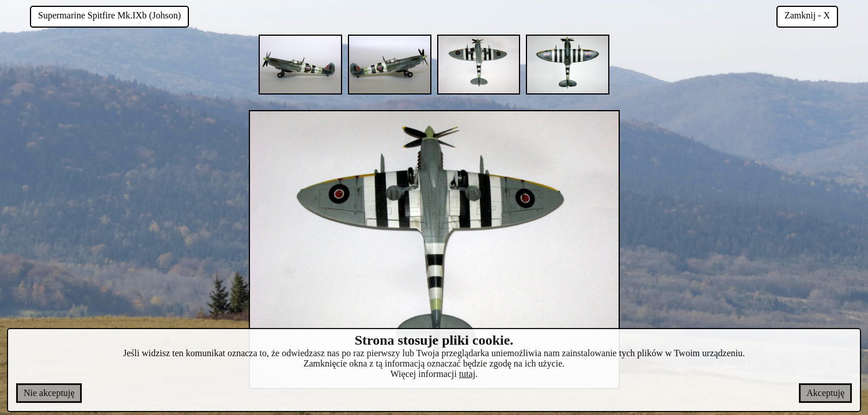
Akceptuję (825, 393)
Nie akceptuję (49, 393)
